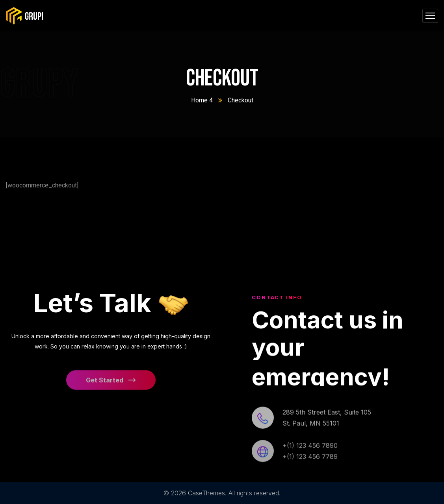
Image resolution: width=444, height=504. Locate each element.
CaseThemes (206, 493)
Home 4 (202, 100)
